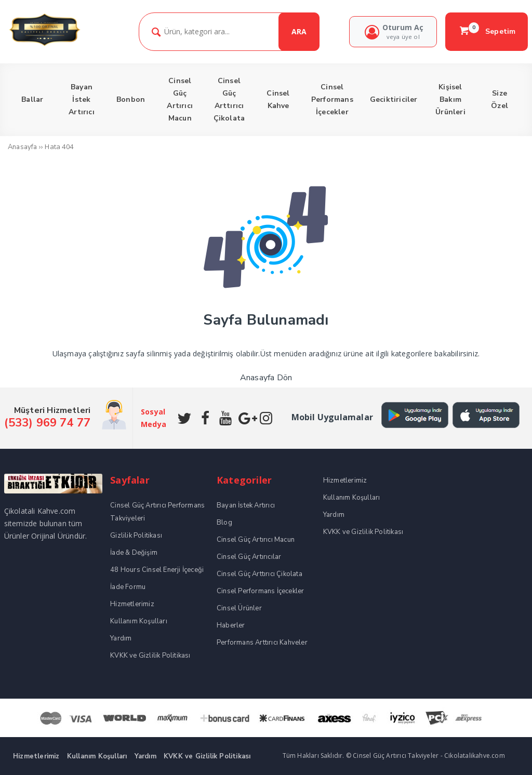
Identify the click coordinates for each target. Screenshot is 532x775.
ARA (299, 31)
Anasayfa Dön (266, 378)
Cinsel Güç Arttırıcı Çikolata (260, 574)
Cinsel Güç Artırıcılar (249, 557)
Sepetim (487, 31)
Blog (224, 523)
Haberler (231, 625)
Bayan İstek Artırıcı (246, 505)
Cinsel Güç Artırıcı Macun (256, 540)
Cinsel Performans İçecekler (260, 591)
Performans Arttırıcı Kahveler (262, 643)
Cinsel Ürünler (239, 608)
